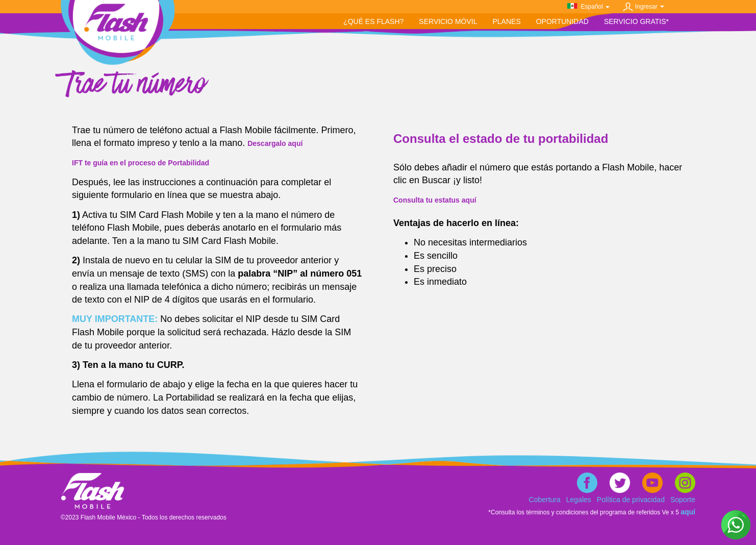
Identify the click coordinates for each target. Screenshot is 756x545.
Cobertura (545, 500)
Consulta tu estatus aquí (435, 200)
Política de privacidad (631, 500)
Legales (579, 500)
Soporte (683, 500)
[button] (448, 22)
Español (594, 7)
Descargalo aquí (275, 143)
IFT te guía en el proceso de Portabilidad (141, 163)
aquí (688, 512)
